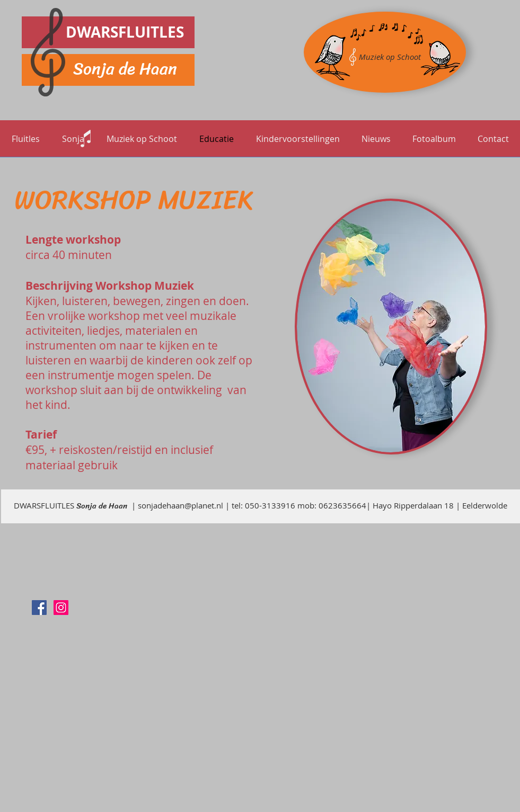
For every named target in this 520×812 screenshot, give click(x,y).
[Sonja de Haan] (39, 608)
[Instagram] (61, 608)
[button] (142, 139)
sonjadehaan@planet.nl (180, 505)
